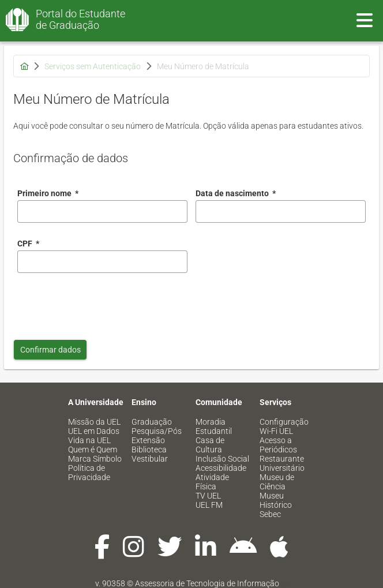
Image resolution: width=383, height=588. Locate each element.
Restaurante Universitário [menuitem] (282, 463)
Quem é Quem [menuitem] (93, 450)
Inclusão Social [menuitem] (222, 459)
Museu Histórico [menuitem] (276, 500)
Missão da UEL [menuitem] (94, 422)
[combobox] (281, 211)
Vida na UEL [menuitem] (89, 440)
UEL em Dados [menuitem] (94, 431)
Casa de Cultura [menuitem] (210, 445)
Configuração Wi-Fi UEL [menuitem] (284, 426)
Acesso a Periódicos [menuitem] (278, 445)
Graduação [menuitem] (152, 422)
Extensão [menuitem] (148, 440)
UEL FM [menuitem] (209, 505)
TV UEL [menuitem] (208, 496)
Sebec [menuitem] (270, 514)
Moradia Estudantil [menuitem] (214, 426)
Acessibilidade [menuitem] (221, 468)
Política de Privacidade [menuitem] (89, 473)
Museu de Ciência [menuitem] (277, 482)
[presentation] (105, 304)
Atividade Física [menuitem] (212, 482)
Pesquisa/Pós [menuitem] (157, 431)
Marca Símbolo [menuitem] (95, 459)
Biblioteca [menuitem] (149, 450)
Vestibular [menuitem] (150, 459)
